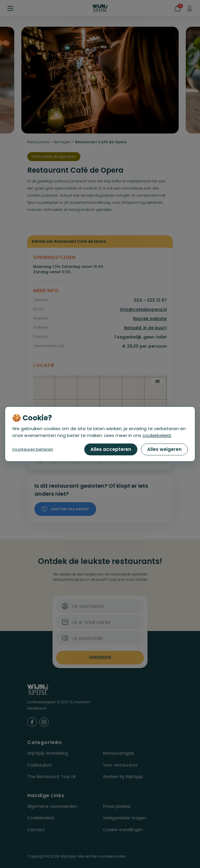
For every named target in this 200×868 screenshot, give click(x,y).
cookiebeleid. (157, 435)
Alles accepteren (111, 449)
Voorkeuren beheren (33, 449)
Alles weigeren (164, 449)
